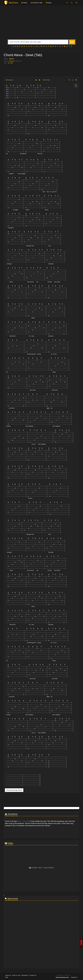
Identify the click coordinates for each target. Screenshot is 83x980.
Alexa (12, 59)
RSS (7, 977)
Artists (49, 3)
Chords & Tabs (36, 3)
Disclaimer (25, 975)
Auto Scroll (81, 939)
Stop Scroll (81, 945)
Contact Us (33, 975)
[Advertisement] (41, 24)
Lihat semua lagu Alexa (14, 790)
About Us (8, 975)
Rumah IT (74, 977)
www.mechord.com (62, 977)
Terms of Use (16, 975)
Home (24, 3)
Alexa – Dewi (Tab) (24, 821)
